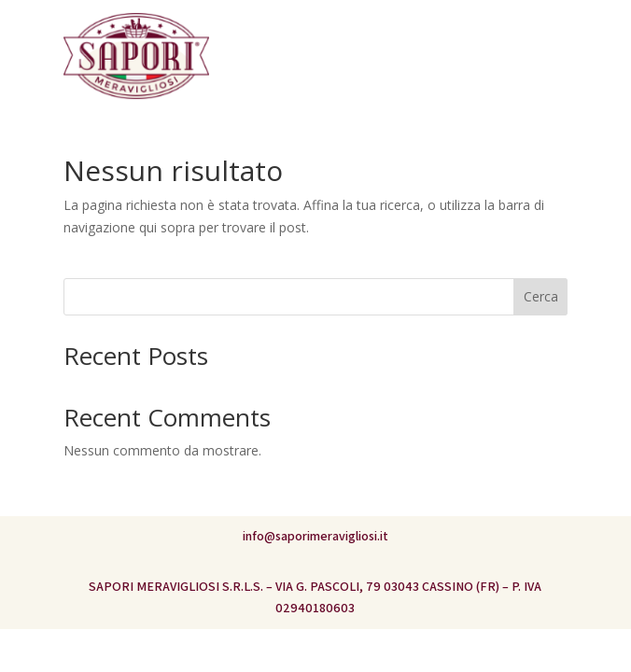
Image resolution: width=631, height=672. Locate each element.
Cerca (541, 296)
